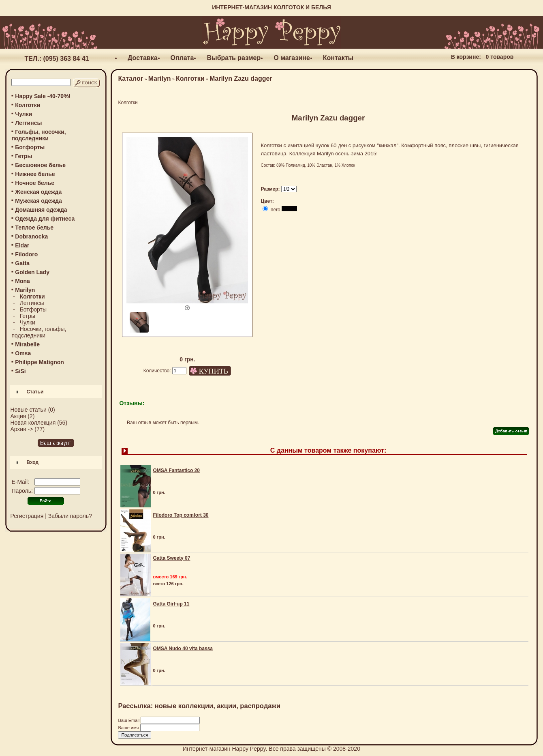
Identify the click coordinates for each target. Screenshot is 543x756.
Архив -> (21, 429)
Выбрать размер (234, 58)
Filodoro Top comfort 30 (181, 515)
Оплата (182, 58)
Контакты (338, 58)
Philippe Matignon (40, 362)
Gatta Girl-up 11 (171, 604)
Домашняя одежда (41, 210)
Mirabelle (27, 344)
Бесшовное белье (40, 165)
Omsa (23, 353)
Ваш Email (129, 720)
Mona (22, 281)
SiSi (20, 371)
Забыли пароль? (70, 516)
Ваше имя (129, 728)
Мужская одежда (38, 201)
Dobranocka (31, 236)
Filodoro (26, 254)
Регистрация (27, 516)
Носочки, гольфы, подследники (39, 332)
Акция (18, 416)
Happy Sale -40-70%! (43, 96)
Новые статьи (28, 410)
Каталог (130, 78)
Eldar (22, 245)
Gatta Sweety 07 (171, 558)
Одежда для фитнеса (45, 219)
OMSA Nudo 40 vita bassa (183, 649)
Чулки (24, 114)
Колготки (28, 105)
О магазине (292, 58)
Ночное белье (35, 183)
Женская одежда (38, 192)
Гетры (24, 156)
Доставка (143, 58)
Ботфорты (30, 147)
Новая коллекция (33, 423)
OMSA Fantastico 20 (176, 470)
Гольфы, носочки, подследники (38, 135)
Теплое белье (34, 228)
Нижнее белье (35, 174)
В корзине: (466, 57)
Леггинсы (28, 123)
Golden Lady (32, 272)
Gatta (22, 263)
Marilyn (160, 78)
